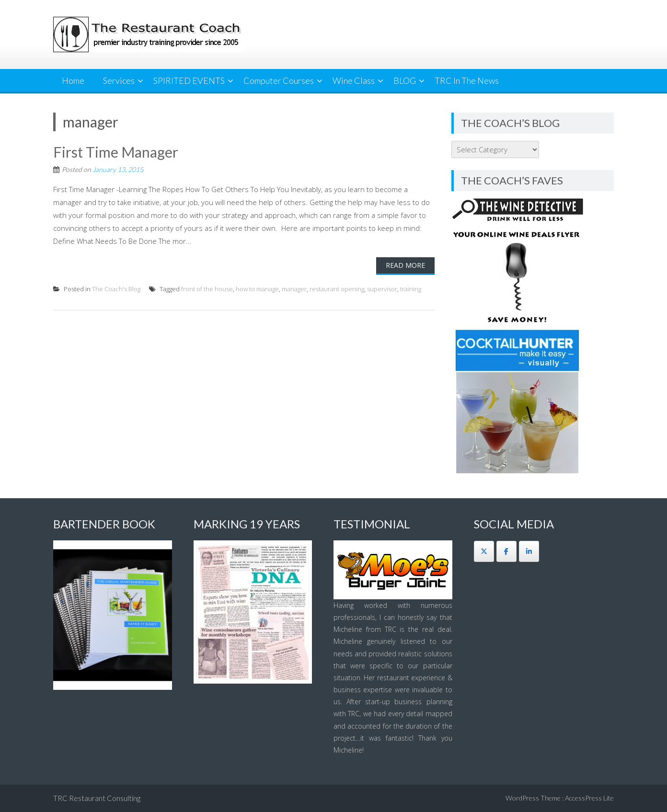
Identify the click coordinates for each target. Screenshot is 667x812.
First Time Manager (116, 152)
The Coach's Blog (116, 289)
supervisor (382, 289)
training (411, 289)
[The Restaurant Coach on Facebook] (506, 551)
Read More (405, 265)
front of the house (207, 289)
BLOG (405, 80)
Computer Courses (279, 80)
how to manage (257, 289)
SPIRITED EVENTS (189, 80)
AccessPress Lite (589, 798)
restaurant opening (337, 289)
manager (294, 289)
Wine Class (354, 80)
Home (73, 80)
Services (119, 80)
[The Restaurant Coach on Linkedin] (529, 551)
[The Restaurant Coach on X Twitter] (484, 551)
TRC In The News (467, 80)
